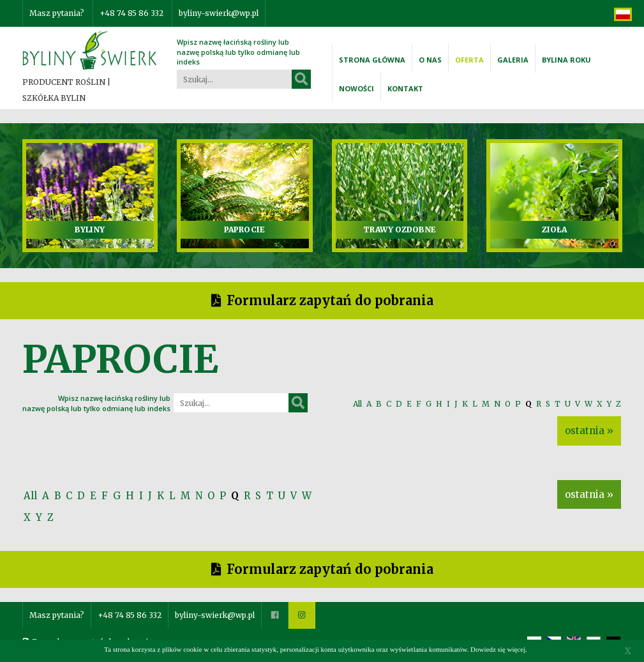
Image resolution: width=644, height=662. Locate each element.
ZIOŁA (554, 229)
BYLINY (90, 229)
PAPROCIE (244, 229)
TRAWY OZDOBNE (400, 229)
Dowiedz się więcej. (499, 649)
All (357, 404)
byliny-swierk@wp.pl (219, 13)
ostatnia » (589, 431)
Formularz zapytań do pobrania (330, 300)
